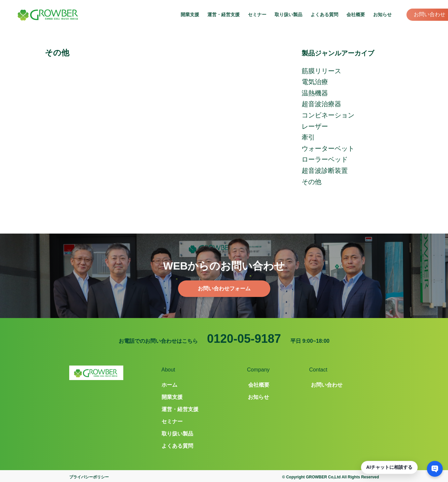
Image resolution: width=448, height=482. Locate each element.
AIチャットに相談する (389, 467)
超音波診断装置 (325, 171)
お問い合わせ (430, 14)
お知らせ (382, 15)
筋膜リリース (321, 71)
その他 (312, 182)
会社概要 (356, 15)
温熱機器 (315, 93)
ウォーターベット (328, 148)
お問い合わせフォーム (224, 289)
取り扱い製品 (288, 15)
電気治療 (315, 82)
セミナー (257, 15)
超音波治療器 (321, 104)
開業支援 (190, 15)
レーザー (315, 126)
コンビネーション (328, 115)
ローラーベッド (325, 159)
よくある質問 (324, 15)
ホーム (169, 385)
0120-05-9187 (244, 339)
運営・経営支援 (224, 15)
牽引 (308, 137)
